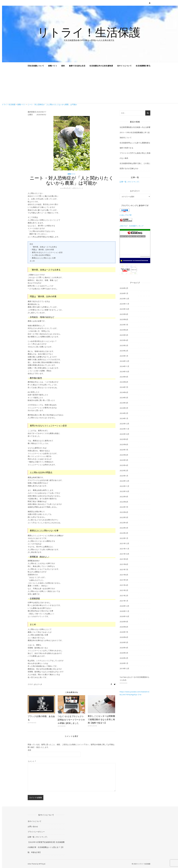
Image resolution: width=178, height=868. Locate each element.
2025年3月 (124, 345)
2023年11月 (124, 429)
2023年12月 (124, 424)
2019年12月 (124, 668)
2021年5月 (124, 580)
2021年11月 (124, 549)
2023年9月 (124, 439)
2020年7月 (124, 632)
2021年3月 (124, 590)
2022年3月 (124, 528)
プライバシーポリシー (36, 832)
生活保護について (37, 66)
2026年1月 (124, 293)
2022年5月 (124, 517)
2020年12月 (124, 606)
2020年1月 (124, 663)
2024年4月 (124, 403)
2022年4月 (124, 523)
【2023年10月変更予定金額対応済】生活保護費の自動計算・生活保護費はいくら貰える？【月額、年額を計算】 (46, 847)
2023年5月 (124, 460)
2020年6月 (124, 637)
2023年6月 (124, 455)
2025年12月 (124, 299)
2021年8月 (124, 564)
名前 (29, 750)
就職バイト (53, 66)
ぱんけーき (38, 684)
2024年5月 (124, 398)
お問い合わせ (33, 826)
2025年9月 (124, 314)
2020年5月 (124, 642)
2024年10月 (124, 371)
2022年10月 (124, 491)
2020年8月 (124, 627)
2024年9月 (124, 377)
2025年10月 (124, 309)
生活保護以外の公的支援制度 (101, 66)
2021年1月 (124, 601)
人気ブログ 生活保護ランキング (132, 226)
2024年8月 (124, 382)
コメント (32, 761)
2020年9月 (124, 622)
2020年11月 (124, 611)
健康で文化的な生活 (77, 66)
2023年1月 (124, 476)
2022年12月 (124, 481)
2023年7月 (124, 450)
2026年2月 (124, 288)
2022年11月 (124, 486)
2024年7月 (124, 387)
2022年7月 (124, 507)
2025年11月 (124, 304)
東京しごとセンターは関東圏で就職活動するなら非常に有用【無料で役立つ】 (101, 719)
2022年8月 (124, 502)
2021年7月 (124, 569)
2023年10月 (124, 434)
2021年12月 (124, 543)
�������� (145, 256)
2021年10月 (124, 554)
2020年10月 (124, 616)
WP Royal (42, 864)
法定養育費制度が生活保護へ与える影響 (135, 127)
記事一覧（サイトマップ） (130, 182)
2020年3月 (124, 653)
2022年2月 (124, 533)
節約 (63, 66)
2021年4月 (124, 585)
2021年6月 (124, 575)
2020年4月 (124, 648)
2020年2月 (124, 658)
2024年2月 (124, 413)
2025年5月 (124, 335)
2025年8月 (124, 319)
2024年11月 (124, 366)
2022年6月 (124, 512)
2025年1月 (124, 356)
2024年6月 (124, 392)
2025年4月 (124, 340)
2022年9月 (124, 497)
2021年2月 (124, 596)
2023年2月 (124, 470)
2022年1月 (124, 538)
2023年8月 (124, 444)
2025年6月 (124, 330)
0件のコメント (78, 188)
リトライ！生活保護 (89, 32)
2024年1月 (124, 418)
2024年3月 (124, 408)
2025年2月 (124, 351)
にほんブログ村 (126, 215)
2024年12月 (124, 361)
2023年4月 (124, 465)
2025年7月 (124, 325)
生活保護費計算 (142, 66)
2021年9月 (124, 559)
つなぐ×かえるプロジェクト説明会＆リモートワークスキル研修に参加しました (71, 720)
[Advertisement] (89, 86)
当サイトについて (124, 66)
